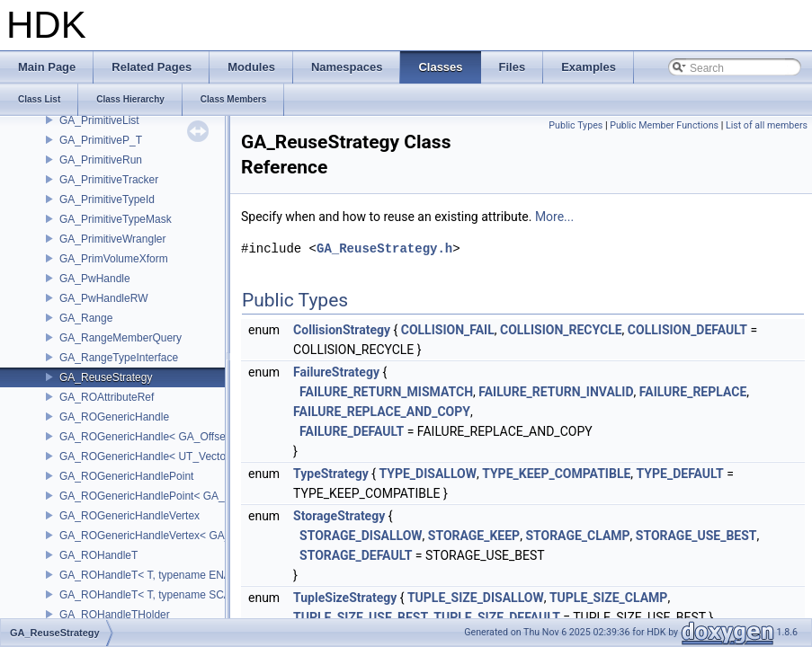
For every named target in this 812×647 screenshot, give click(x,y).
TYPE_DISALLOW (428, 474)
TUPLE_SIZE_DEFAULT (497, 617)
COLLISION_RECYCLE (561, 330)
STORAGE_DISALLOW (361, 536)
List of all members (767, 125)
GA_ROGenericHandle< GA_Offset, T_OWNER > (178, 437)
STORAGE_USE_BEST (696, 536)
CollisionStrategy (342, 330)
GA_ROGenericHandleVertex (129, 516)
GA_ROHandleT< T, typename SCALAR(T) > (167, 595)
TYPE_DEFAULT (680, 474)
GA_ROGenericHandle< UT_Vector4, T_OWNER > (182, 456)
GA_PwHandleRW (103, 298)
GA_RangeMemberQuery (120, 338)
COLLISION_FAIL (448, 330)
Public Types (576, 125)
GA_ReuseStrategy (106, 377)
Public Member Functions (664, 125)
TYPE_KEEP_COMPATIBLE (556, 474)
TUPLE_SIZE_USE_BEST (361, 617)
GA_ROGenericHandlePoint (126, 476)
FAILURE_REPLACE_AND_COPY (382, 412)
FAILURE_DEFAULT (352, 431)
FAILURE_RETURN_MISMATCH (386, 392)
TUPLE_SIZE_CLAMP (608, 598)
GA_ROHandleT (98, 555)
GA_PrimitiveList (99, 120)
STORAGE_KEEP (474, 536)
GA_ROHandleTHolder (115, 615)
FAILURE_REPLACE (693, 392)
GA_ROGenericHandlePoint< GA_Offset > (161, 496)
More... (554, 217)
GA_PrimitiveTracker (109, 180)
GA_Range (86, 318)
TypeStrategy (331, 474)
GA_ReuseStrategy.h (384, 248)
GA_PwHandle (95, 279)
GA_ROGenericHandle (114, 417)
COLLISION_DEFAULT (687, 330)
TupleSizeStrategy (345, 598)
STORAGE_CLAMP (577, 536)
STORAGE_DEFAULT (356, 555)
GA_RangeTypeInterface (119, 358)
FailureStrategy (336, 372)
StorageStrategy (339, 516)
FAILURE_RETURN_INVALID (556, 392)
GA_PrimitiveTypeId (107, 199)
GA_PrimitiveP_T (101, 140)
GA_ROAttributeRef (107, 397)
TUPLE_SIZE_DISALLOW (476, 598)
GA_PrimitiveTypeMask (116, 219)
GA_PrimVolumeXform (114, 259)
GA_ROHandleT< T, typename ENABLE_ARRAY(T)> (187, 575)
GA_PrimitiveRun (101, 160)
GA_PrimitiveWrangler (112, 239)
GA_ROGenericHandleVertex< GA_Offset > (164, 536)
